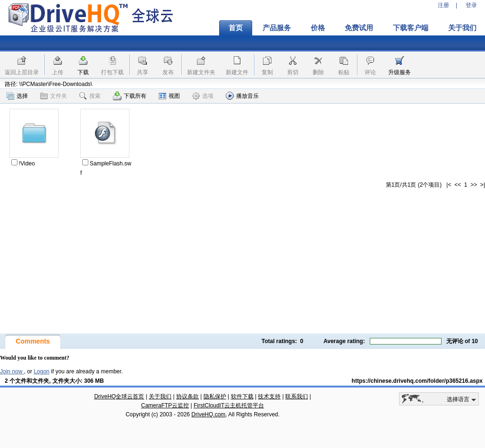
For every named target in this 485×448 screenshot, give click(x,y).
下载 (83, 72)
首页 (236, 28)
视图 (169, 96)
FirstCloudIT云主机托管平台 (229, 405)
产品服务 (277, 28)
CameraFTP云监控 (165, 405)
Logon (41, 371)
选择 (17, 96)
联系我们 (297, 396)
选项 (203, 96)
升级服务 (400, 72)
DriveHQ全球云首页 (119, 396)
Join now (12, 371)
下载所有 (130, 96)
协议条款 (187, 396)
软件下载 (242, 396)
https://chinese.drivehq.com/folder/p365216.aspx (417, 381)
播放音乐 (242, 96)
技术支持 (269, 396)
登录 (471, 5)
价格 (318, 28)
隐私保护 (215, 396)
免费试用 (359, 28)
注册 (443, 5)
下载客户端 (411, 28)
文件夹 (54, 96)
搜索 (90, 96)
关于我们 (160, 396)
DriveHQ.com (208, 414)
